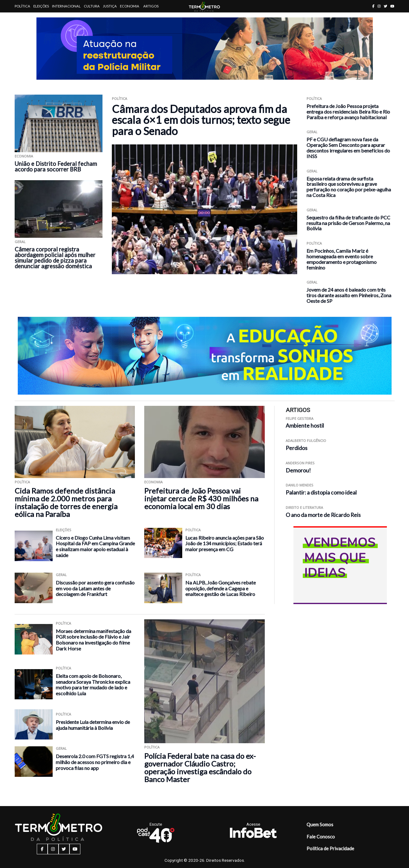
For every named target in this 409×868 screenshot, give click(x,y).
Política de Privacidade (330, 848)
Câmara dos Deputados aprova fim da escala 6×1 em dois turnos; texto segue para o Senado (201, 120)
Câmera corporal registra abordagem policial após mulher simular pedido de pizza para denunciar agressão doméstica (55, 258)
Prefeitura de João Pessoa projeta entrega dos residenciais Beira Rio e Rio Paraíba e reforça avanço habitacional (348, 112)
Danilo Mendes (300, 485)
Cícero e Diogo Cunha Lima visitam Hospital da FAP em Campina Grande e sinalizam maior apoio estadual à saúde (95, 546)
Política (22, 6)
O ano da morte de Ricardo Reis (323, 515)
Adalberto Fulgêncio (306, 441)
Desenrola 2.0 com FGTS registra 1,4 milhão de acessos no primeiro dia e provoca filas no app (95, 762)
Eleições (41, 6)
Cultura (92, 6)
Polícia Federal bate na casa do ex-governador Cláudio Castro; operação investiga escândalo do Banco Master (200, 767)
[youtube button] (392, 6)
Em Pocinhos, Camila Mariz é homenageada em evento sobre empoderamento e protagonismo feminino (342, 259)
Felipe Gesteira (300, 418)
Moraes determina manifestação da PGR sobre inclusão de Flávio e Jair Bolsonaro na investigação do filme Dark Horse (93, 640)
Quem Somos (320, 824)
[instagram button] (379, 6)
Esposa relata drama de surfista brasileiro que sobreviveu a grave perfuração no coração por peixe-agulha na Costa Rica (349, 187)
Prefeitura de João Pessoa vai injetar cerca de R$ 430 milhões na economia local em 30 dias (201, 498)
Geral (20, 242)
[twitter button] (385, 6)
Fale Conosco (321, 837)
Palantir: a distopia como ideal (321, 493)
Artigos (151, 6)
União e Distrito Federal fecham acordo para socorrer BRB (56, 167)
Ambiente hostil (305, 426)
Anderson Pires (300, 463)
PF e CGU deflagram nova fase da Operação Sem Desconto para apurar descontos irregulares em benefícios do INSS (348, 148)
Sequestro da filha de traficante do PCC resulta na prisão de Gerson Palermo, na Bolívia (348, 223)
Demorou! (298, 470)
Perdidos (297, 448)
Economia (130, 6)
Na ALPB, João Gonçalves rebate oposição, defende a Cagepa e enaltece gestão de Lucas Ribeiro (221, 588)
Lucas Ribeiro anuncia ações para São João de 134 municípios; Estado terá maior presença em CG (225, 543)
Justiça (110, 6)
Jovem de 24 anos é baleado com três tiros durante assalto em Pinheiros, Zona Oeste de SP (349, 295)
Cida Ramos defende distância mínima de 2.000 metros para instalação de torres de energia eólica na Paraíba (66, 502)
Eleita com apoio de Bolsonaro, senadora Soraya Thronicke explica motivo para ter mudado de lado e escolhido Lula (93, 685)
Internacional (66, 6)
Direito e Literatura (304, 507)
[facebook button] (373, 6)
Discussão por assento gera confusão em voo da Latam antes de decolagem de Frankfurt (95, 588)
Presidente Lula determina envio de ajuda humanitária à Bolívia (93, 725)
